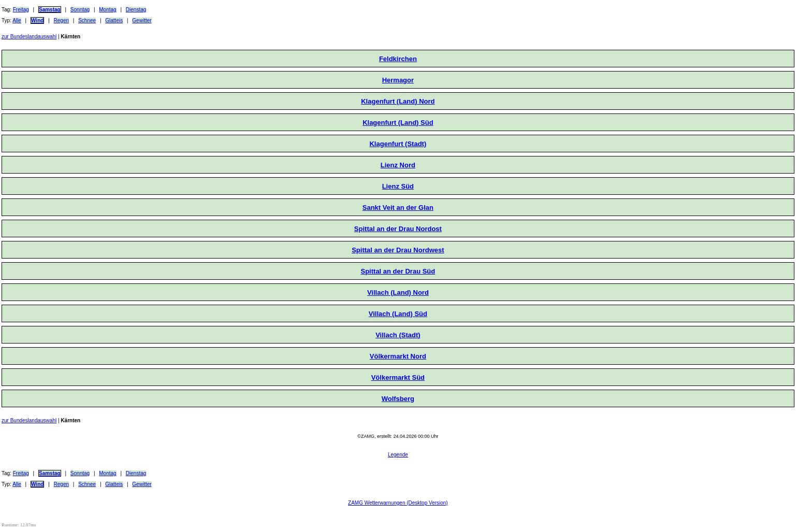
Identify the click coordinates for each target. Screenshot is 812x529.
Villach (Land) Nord (398, 292)
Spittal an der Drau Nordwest (398, 250)
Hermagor (398, 80)
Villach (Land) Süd (398, 314)
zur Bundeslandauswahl (29, 37)
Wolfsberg (398, 399)
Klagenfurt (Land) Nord (398, 101)
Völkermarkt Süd (398, 377)
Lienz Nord (398, 165)
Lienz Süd (398, 186)
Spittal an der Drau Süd (398, 271)
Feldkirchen (398, 59)
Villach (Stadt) (398, 335)
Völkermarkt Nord (398, 356)
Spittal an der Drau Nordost (398, 229)
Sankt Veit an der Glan (398, 208)
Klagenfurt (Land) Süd (398, 123)
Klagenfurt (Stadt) (398, 144)
